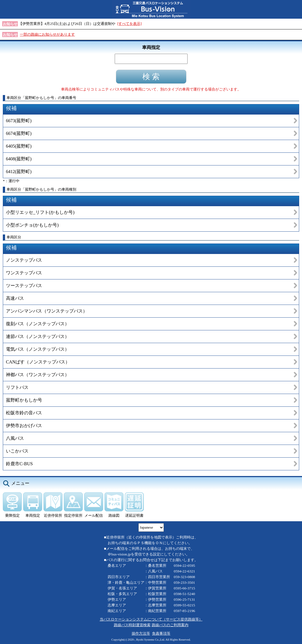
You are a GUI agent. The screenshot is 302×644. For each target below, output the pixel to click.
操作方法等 (141, 633)
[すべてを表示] (130, 24)
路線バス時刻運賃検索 (132, 625)
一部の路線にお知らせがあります (47, 34)
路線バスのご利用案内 (170, 625)
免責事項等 (161, 633)
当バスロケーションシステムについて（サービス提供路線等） (151, 619)
